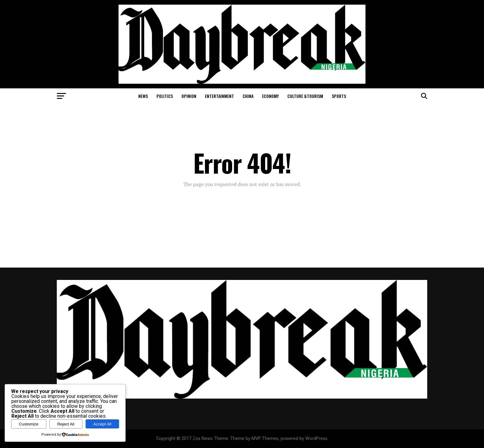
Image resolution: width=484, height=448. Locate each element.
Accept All (102, 424)
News (143, 96)
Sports (339, 96)
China (248, 96)
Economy (270, 96)
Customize (29, 424)
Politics (165, 96)
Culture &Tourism (305, 96)
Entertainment (219, 96)
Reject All (66, 424)
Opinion (189, 96)
